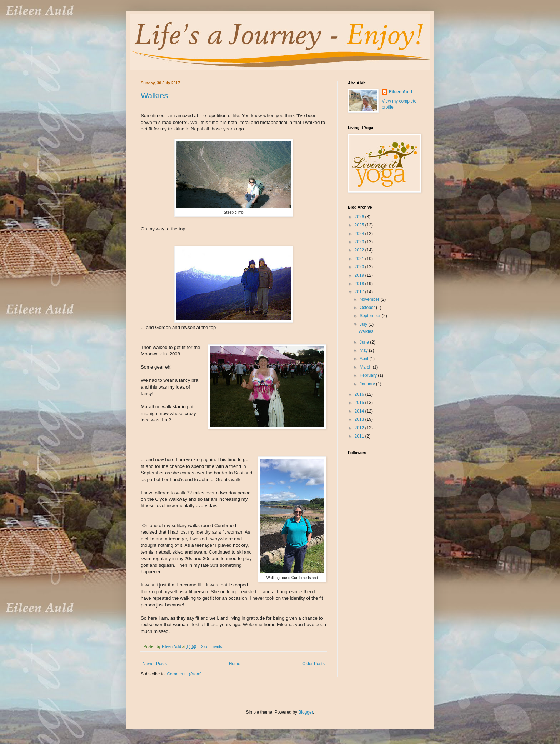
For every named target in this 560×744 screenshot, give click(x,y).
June (365, 342)
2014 (360, 411)
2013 (360, 419)
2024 (360, 234)
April (364, 359)
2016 (360, 394)
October (368, 308)
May (364, 350)
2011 (360, 436)
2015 (360, 403)
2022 (360, 250)
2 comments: (213, 646)
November (370, 299)
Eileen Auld (401, 92)
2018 (360, 284)
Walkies (154, 96)
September (371, 316)
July (364, 324)
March (366, 367)
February (369, 375)
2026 (360, 217)
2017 (360, 292)
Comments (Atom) (184, 674)
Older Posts (313, 664)
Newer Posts (155, 664)
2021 (360, 259)
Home (235, 664)
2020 (360, 267)
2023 (360, 242)
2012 (360, 428)
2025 (360, 225)
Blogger (306, 712)
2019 (360, 275)
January (368, 384)
